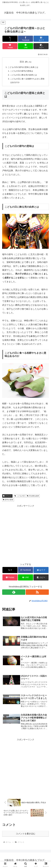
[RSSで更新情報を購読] (37, 592)
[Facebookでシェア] (26, 39)
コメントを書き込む (26, 834)
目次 (22, 62)
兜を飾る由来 (33, 496)
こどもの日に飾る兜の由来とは (24, 75)
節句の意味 (8, 500)
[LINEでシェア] (26, 46)
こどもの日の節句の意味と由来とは (23, 67)
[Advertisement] (26, 767)
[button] (41, 46)
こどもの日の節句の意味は (22, 71)
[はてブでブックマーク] (41, 39)
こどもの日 (20, 496)
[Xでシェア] (10, 39)
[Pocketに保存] (10, 46)
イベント (7, 496)
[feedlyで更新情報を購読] (14, 592)
